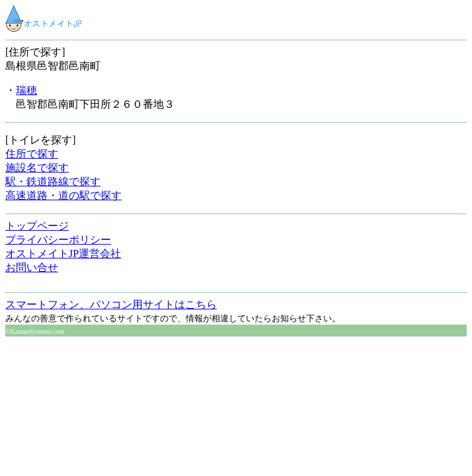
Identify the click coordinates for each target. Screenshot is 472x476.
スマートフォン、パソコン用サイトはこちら (111, 304)
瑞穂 (26, 90)
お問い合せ (32, 267)
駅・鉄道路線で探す (53, 181)
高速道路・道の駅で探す (63, 195)
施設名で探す (37, 168)
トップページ (37, 226)
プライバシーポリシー (58, 240)
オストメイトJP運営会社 (63, 254)
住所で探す (32, 154)
